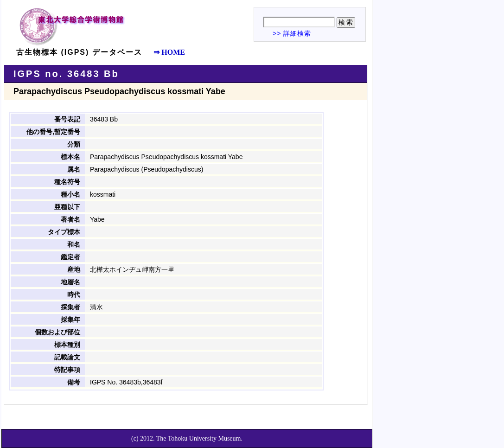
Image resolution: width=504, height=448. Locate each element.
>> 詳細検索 (292, 33)
